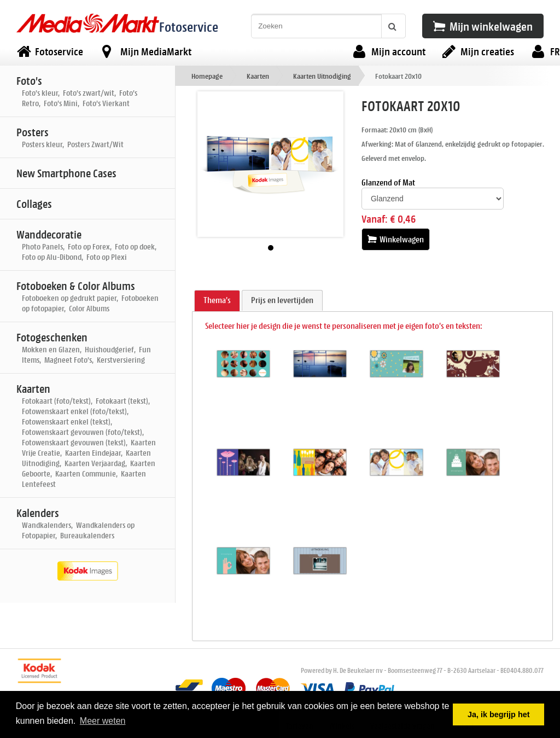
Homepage (207, 76)
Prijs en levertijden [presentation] (282, 300)
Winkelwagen (396, 239)
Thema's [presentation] (217, 300)
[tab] (217, 301)
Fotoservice (189, 27)
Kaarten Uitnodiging (322, 76)
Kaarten (258, 76)
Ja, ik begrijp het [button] (499, 714)
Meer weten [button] (103, 721)
